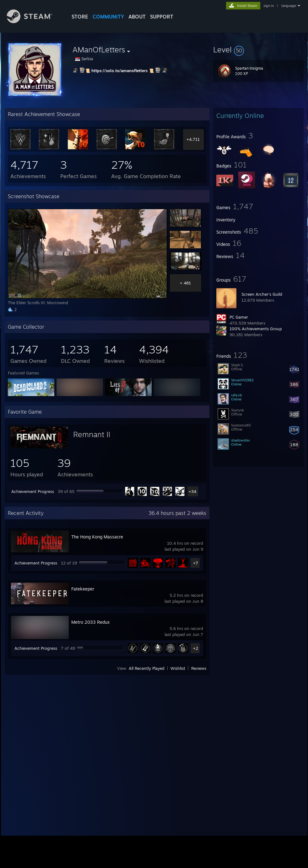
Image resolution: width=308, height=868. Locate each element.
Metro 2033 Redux (90, 622)
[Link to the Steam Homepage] (34, 21)
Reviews (199, 668)
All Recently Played (147, 668)
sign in (269, 6)
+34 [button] (192, 491)
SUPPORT (162, 17)
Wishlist (178, 668)
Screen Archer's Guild (262, 294)
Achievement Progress (33, 491)
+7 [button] (196, 563)
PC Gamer (239, 317)
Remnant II (92, 434)
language (289, 6)
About (137, 17)
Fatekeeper (83, 589)
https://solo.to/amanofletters (119, 71)
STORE (80, 17)
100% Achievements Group (256, 329)
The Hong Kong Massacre (97, 537)
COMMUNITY (108, 17)
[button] (258, 50)
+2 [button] (196, 648)
